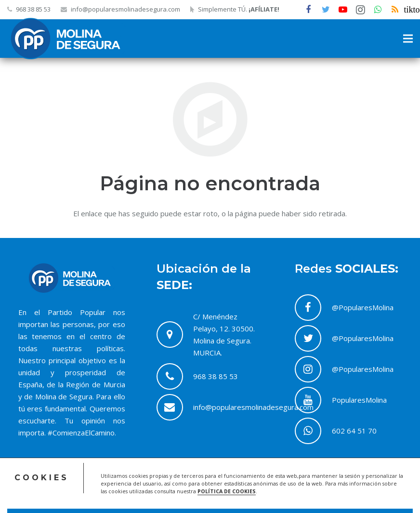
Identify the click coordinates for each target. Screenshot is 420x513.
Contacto (315, 496)
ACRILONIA (37, 496)
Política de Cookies (358, 484)
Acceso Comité (248, 484)
